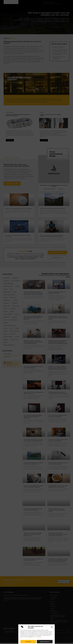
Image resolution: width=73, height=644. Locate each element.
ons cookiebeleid (37, 637)
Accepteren (28, 642)
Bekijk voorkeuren (45, 642)
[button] (52, 627)
